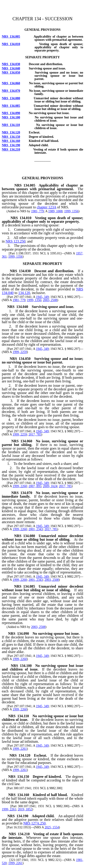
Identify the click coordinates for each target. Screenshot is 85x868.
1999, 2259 (20, 352)
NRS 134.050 (11, 73)
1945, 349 (42, 297)
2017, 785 (35, 434)
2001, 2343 (36, 529)
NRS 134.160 (11, 141)
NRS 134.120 (11, 132)
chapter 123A (46, 207)
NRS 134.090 (11, 113)
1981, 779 (37, 211)
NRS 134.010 (11, 44)
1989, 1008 (55, 211)
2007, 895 (35, 486)
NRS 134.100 (11, 117)
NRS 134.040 (11, 68)
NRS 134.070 (11, 91)
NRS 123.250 (15, 241)
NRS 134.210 (11, 150)
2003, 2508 (50, 300)
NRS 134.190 (11, 145)
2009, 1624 (50, 486)
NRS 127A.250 (35, 823)
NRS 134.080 (11, 98)
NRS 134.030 (11, 64)
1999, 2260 (20, 486)
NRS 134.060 (11, 83)
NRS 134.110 (11, 125)
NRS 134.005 (11, 37)
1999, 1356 (71, 211)
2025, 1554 (52, 827)
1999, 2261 (20, 749)
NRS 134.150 (11, 137)
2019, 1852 (25, 809)
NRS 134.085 (11, 106)
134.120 (24, 293)
